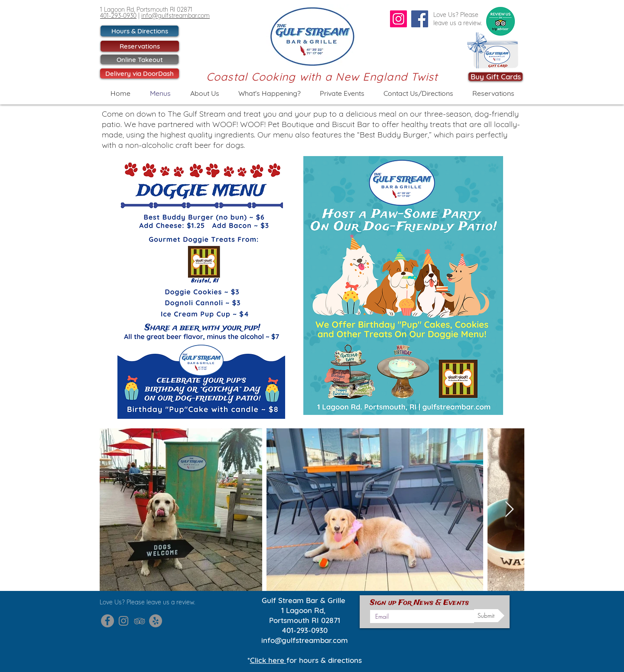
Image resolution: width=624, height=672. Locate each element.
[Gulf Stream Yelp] (156, 621)
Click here (268, 660)
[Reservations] (140, 46)
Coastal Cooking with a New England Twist (322, 77)
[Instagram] (398, 19)
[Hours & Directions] (140, 31)
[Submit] (489, 616)
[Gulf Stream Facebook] (107, 621)
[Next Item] (509, 510)
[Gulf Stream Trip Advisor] (140, 621)
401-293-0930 (118, 16)
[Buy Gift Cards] (496, 77)
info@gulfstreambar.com (175, 16)
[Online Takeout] (140, 59)
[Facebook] (420, 19)
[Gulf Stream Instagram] (123, 621)
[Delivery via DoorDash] (140, 73)
